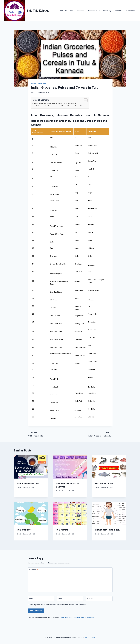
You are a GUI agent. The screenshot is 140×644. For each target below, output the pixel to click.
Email (61, 599)
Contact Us (131, 11)
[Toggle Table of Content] (85, 100)
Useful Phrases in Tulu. (28, 484)
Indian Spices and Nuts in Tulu (92, 434)
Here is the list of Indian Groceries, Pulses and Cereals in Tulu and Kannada (62, 106)
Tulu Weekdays (24, 530)
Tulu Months (62, 530)
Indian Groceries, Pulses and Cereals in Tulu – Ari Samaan (55, 103)
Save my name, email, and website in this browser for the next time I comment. (58, 605)
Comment (33, 570)
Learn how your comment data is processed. (78, 617)
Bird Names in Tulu (48, 434)
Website (90, 599)
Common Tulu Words (39, 83)
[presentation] (31, 467)
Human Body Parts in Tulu (108, 530)
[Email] (70, 599)
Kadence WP (90, 637)
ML (34, 93)
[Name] (41, 599)
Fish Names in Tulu (104, 484)
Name (31, 599)
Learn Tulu (63, 11)
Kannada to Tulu (94, 11)
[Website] (99, 599)
